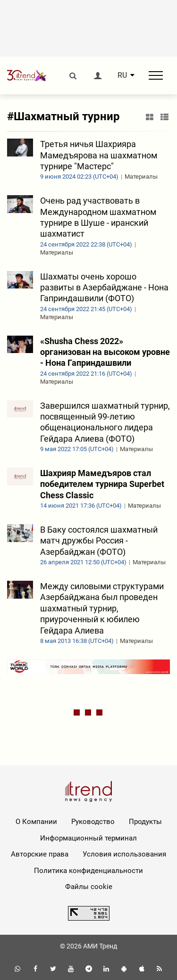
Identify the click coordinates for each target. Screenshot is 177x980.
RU (122, 75)
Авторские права (40, 854)
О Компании (36, 822)
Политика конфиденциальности (88, 871)
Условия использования (124, 854)
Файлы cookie (89, 887)
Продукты (145, 822)
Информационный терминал (88, 838)
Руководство (93, 822)
